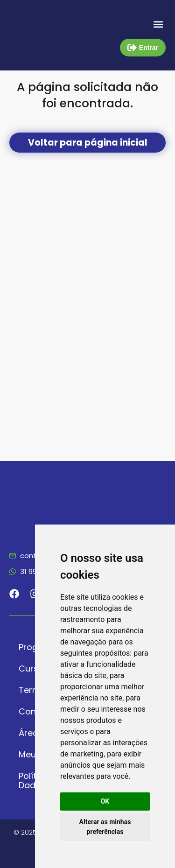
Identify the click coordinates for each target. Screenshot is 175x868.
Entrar (149, 48)
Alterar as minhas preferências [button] (105, 827)
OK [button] (105, 801)
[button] (158, 24)
